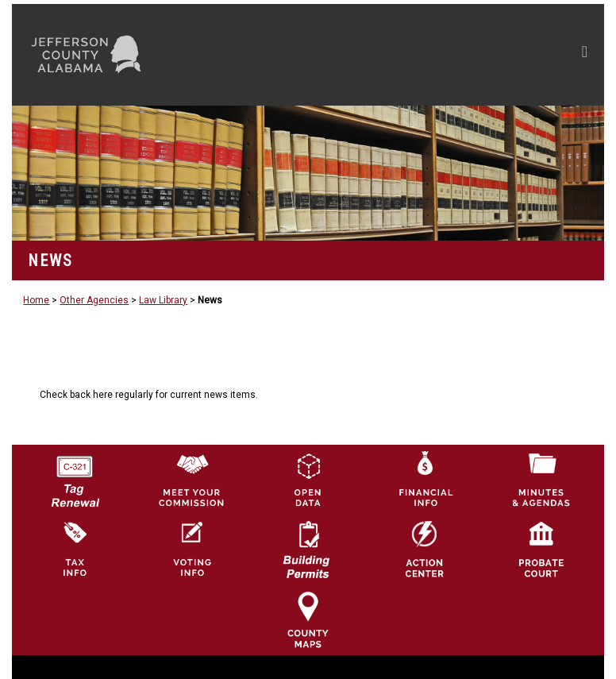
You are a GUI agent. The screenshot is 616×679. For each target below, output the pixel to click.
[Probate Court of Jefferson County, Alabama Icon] (541, 550)
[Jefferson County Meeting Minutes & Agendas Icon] (541, 479)
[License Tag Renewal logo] (75, 476)
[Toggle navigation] (434, 55)
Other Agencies (94, 300)
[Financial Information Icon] (425, 479)
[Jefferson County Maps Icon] (308, 619)
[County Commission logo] (191, 479)
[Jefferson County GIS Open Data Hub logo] (308, 479)
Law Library (163, 300)
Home (36, 300)
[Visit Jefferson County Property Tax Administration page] (75, 550)
